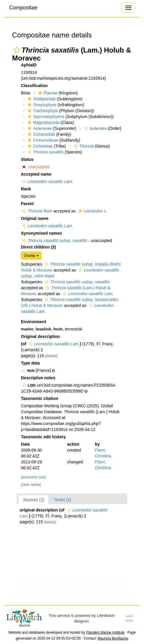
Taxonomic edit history (43, 437)
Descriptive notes (38, 378)
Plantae (47, 93)
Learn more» (129, 618)
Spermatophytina (45, 117)
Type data (30, 363)
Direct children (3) (38, 247)
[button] (17, 50)
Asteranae (39, 128)
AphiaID (29, 65)
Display (31, 256)
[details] (51, 356)
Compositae (23, 8)
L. (92, 211)
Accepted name (36, 174)
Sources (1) (34, 500)
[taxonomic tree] (33, 477)
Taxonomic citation (40, 398)
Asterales (95, 128)
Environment (34, 322)
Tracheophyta (42, 111)
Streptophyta (41, 105)
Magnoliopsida (43, 122)
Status (27, 159)
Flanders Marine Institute (105, 632)
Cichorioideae (42, 140)
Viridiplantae (41, 99)
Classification (34, 86)
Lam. (47, 182)
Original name (35, 218)
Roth (37, 211)
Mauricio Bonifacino (113, 638)
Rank (26, 189)
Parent (27, 204)
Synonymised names (41, 233)
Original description (40, 336)
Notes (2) (63, 500)
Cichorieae (39, 146)
